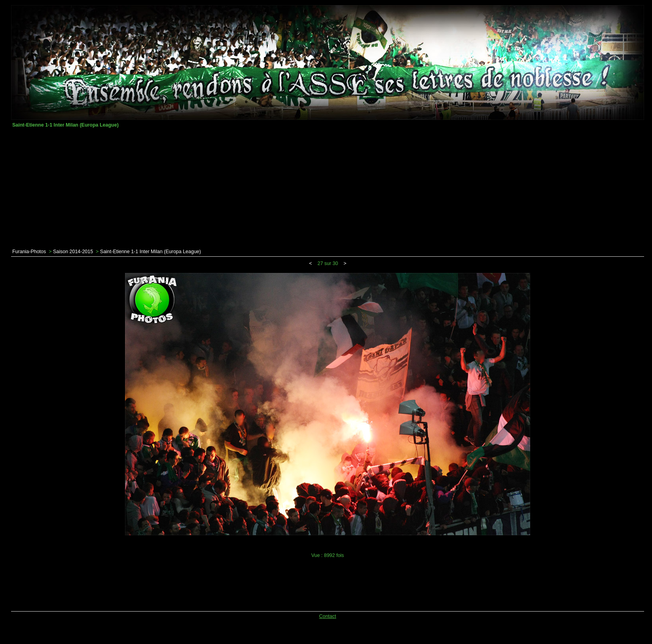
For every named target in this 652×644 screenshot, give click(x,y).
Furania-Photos (29, 252)
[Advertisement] (328, 188)
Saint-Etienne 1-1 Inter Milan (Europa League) (151, 252)
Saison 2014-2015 (73, 252)
